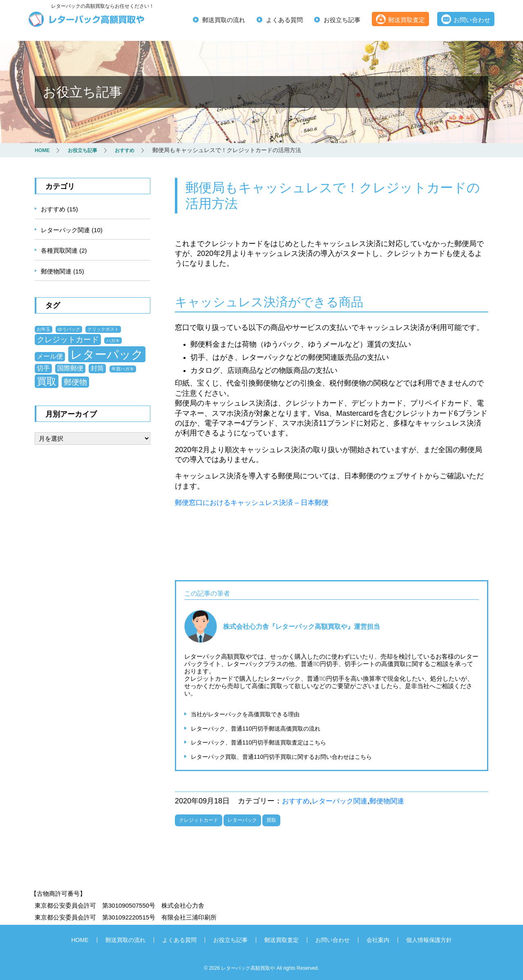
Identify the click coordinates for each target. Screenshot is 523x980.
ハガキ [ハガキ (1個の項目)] (113, 340)
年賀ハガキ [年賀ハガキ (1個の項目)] (123, 368)
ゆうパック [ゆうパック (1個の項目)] (69, 329)
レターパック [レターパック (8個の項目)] (107, 354)
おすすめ (297, 800)
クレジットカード (199, 819)
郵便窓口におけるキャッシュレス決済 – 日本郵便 (256, 502)
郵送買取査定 (407, 21)
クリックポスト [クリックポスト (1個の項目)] (103, 329)
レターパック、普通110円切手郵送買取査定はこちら (258, 742)
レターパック (242, 819)
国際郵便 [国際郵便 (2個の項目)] (70, 368)
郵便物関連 (393, 800)
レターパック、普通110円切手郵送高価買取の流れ (256, 728)
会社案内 (378, 939)
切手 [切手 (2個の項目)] (43, 368)
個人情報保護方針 (429, 939)
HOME (80, 939)
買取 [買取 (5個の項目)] (47, 381)
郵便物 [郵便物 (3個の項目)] (75, 382)
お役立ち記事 (342, 21)
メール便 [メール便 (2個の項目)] (50, 356)
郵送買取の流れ (224, 21)
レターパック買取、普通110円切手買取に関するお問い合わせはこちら (281, 756)
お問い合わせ (472, 21)
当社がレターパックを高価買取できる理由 (245, 713)
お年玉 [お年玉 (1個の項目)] (44, 329)
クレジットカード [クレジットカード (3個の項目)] (68, 339)
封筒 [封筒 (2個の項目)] (97, 368)
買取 (271, 819)
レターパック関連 (343, 800)
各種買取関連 (59, 250)
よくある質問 (284, 21)
